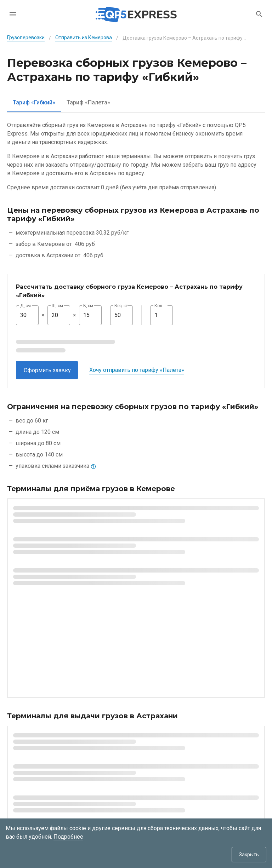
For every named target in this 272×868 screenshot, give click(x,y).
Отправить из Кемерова (84, 38)
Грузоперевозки (26, 38)
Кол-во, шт (161, 306)
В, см (88, 306)
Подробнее (68, 837)
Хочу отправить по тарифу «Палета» (137, 370)
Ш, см (57, 306)
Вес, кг (121, 306)
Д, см (25, 306)
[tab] (34, 102)
